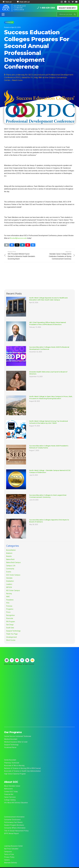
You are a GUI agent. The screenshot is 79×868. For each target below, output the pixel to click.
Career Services (10, 797)
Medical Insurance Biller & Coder (16, 742)
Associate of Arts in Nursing (14, 766)
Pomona (9, 606)
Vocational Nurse (10, 747)
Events (9, 572)
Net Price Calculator (11, 849)
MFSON (9, 587)
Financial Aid (9, 794)
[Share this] (12, 245)
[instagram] (7, 660)
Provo (8, 612)
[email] (32, 660)
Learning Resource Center (13, 846)
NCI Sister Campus (13, 590)
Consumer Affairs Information (15, 828)
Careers (7, 860)
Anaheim (9, 553)
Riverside (10, 618)
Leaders (9, 584)
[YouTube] (76, 2)
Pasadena (10, 600)
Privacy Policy (9, 857)
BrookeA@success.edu (18, 238)
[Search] (75, 14)
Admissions (8, 789)
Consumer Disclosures (12, 820)
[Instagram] (62, 2)
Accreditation (11, 550)
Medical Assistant (11, 739)
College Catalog (10, 800)
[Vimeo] (73, 2)
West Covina (11, 640)
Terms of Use (9, 854)
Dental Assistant (10, 760)
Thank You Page (12, 634)
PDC (8, 603)
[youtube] (17, 660)
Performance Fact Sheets (13, 822)
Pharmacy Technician (12, 763)
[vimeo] (22, 660)
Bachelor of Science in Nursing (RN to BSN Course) (22, 768)
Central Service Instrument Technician (18, 736)
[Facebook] (65, 2)
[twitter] (27, 660)
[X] (69, 2)
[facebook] (12, 660)
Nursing (9, 594)
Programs (10, 609)
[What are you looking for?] (67, 14)
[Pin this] (28, 245)
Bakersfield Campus (13, 562)
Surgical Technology (13, 631)
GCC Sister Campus (13, 575)
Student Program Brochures (14, 825)
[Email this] (7, 245)
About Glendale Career (12, 786)
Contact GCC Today (11, 792)
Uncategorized (11, 637)
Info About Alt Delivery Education (16, 803)
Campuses (8, 852)
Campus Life (11, 566)
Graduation (10, 581)
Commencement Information (14, 817)
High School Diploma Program (15, 774)
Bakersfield (10, 559)
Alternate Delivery (11, 863)
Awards (9, 556)
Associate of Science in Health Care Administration (22, 771)
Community (10, 569)
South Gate (10, 628)
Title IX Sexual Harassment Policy (16, 831)
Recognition (10, 615)
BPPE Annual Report (11, 833)
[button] (3, 14)
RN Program (11, 622)
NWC (8, 597)
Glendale (9, 578)
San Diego (10, 625)
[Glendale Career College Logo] (14, 8)
